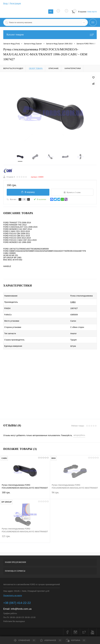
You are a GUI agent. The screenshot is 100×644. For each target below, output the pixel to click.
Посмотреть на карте (13, 596)
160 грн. (25, 495)
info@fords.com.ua (21, 609)
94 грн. (75, 495)
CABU (71, 302)
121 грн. (25, 538)
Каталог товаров (50, 35)
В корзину (28, 192)
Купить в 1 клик (72, 192)
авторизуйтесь (79, 435)
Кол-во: (13, 199)
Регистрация (15, 3)
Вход (5, 3)
